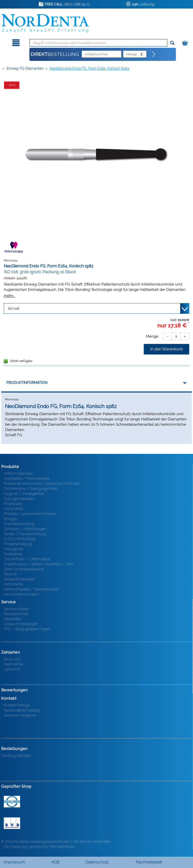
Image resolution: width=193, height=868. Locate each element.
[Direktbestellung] (154, 54)
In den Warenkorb (166, 349)
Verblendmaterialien (19, 579)
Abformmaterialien (18, 474)
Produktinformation (27, 383)
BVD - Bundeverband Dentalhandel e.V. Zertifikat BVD (12, 823)
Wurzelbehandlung (19, 524)
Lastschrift (12, 669)
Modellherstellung (18, 544)
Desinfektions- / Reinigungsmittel (30, 489)
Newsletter (12, 619)
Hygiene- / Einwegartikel (24, 494)
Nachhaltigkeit (149, 862)
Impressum (14, 862)
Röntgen (10, 519)
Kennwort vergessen (20, 715)
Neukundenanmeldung (22, 710)
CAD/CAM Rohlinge (20, 539)
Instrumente (13, 509)
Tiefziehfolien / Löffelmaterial (27, 559)
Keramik (10, 574)
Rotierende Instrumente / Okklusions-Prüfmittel (42, 484)
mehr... (9, 295)
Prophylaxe (13, 504)
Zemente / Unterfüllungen (25, 529)
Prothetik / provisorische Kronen (30, 514)
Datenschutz (97, 862)
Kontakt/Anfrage (17, 705)
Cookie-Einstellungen (21, 624)
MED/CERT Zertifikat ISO (12, 802)
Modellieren (13, 554)
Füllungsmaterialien (19, 499)
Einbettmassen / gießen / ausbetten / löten (39, 564)
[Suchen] (172, 43)
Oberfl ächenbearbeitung (23, 569)
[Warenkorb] (186, 42)
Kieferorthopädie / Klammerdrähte (31, 589)
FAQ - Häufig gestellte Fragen (27, 629)
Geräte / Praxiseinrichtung (25, 534)
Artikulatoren (14, 549)
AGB (55, 862)
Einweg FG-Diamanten (25, 68)
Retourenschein (16, 614)
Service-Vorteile (16, 609)
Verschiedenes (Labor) (21, 594)
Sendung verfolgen (16, 756)
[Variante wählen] (96, 308)
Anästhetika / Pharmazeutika (27, 479)
